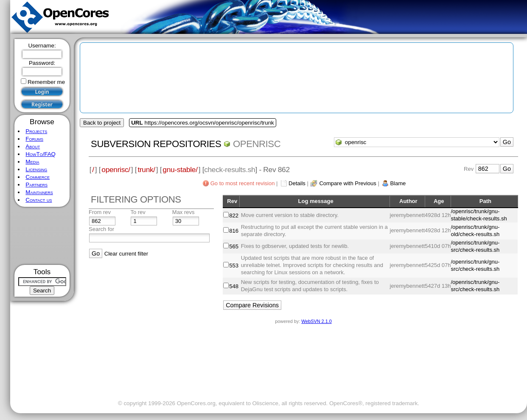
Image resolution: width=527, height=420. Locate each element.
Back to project (102, 123)
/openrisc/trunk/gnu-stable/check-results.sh (479, 215)
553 (234, 266)
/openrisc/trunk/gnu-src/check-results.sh (475, 246)
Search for (101, 229)
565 (234, 246)
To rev (138, 212)
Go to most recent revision (243, 183)
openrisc (257, 144)
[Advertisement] (42, 236)
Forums (34, 139)
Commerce (38, 177)
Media (32, 162)
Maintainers (39, 192)
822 (234, 216)
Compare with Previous (348, 183)
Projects (36, 131)
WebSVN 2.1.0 (316, 321)
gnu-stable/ (180, 170)
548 (234, 286)
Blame (398, 183)
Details (297, 183)
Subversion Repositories (156, 144)
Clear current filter (126, 254)
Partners (36, 185)
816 (234, 231)
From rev (100, 212)
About (33, 146)
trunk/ (146, 170)
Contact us (39, 200)
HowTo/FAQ (41, 154)
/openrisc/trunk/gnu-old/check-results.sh (475, 231)
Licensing (36, 169)
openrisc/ (116, 170)
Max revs (184, 212)
